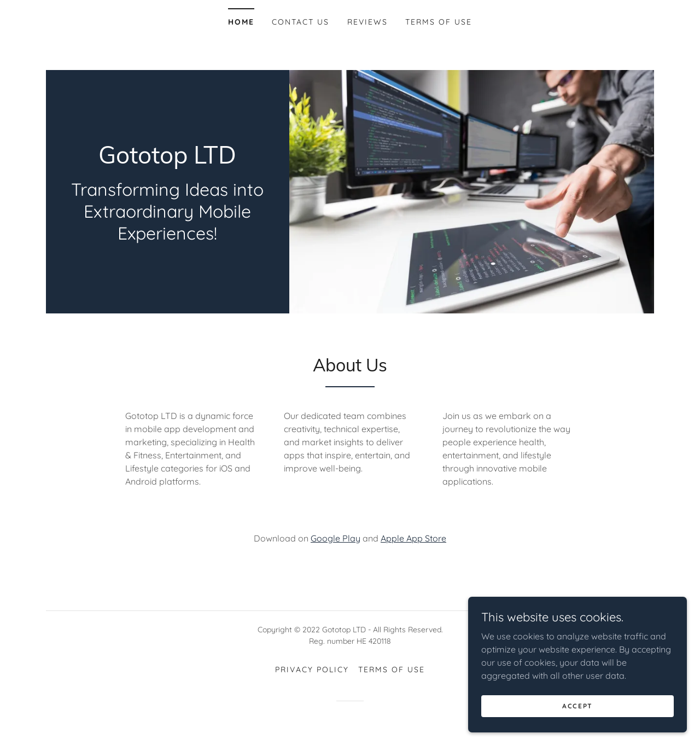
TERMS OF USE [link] (439, 22)
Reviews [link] (367, 22)
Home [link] (241, 22)
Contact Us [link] (301, 22)
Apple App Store (413, 538)
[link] (168, 160)
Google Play (336, 538)
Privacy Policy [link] (312, 670)
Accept (577, 706)
